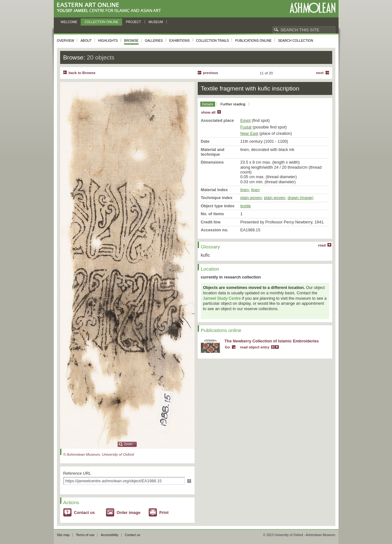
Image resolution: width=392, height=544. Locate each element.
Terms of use (85, 535)
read (322, 245)
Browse (131, 41)
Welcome (69, 22)
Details (208, 104)
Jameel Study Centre (222, 298)
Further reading (233, 104)
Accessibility (109, 535)
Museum (156, 22)
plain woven (251, 198)
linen (245, 190)
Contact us (84, 513)
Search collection (296, 41)
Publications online (253, 41)
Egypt (246, 120)
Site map (63, 535)
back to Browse (82, 73)
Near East (249, 133)
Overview (66, 41)
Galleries (154, 41)
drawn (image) (301, 198)
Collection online (101, 22)
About (86, 41)
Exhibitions (180, 41)
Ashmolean (312, 8)
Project (134, 22)
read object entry (255, 347)
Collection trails (213, 41)
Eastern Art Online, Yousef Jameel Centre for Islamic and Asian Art (111, 8)
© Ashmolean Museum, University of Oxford (99, 454)
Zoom (128, 444)
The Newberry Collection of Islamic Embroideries (272, 341)
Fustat (246, 127)
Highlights (108, 41)
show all (208, 112)
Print (164, 513)
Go (227, 347)
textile (246, 206)
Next (320, 73)
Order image (129, 513)
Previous (211, 73)
